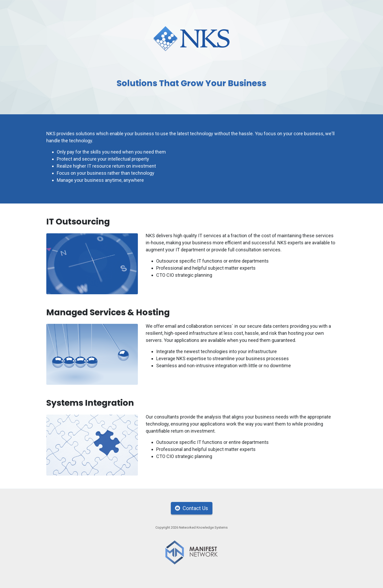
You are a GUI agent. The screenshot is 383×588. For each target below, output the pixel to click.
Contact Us (195, 508)
